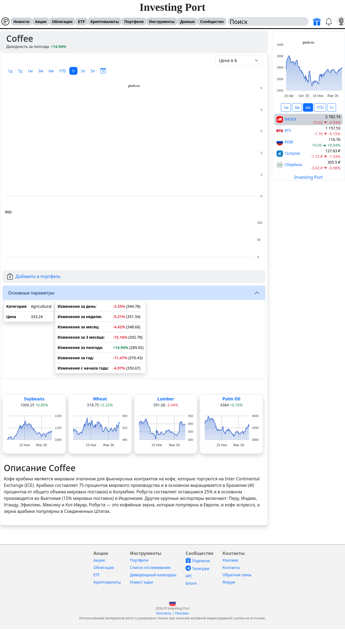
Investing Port (172, 7)
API (188, 576)
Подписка (198, 561)
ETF (82, 22)
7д (20, 71)
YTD (63, 71)
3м (41, 71)
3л (83, 71)
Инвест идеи (141, 582)
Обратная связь (237, 575)
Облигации (62, 22)
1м (30, 71)
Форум (229, 582)
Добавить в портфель (38, 276)
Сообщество (212, 22)
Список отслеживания (150, 567)
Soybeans (34, 399)
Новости (22, 22)
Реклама (230, 560)
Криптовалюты (105, 22)
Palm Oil (231, 399)
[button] (172, 602)
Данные (187, 22)
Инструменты (162, 22)
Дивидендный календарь (153, 575)
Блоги (191, 583)
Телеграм (197, 569)
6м (51, 71)
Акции (41, 22)
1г (73, 71)
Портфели (134, 22)
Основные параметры (31, 293)
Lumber (166, 399)
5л (93, 71)
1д (10, 71)
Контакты (231, 567)
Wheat (100, 399)
